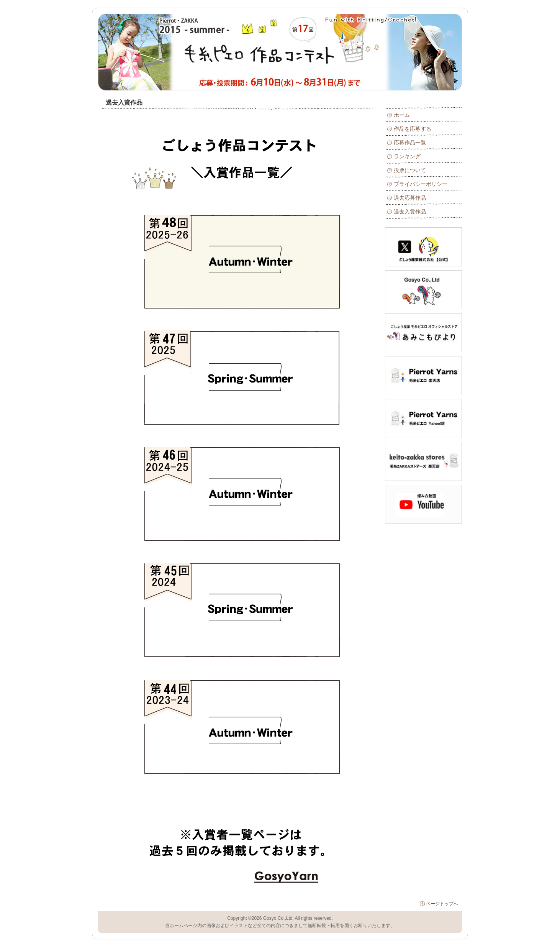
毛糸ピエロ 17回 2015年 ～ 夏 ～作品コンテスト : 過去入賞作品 (184, 52)
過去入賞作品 (410, 212)
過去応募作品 (410, 198)
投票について (410, 170)
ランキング (407, 156)
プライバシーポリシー (421, 184)
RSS (444, 23)
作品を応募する (413, 129)
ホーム (402, 115)
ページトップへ (442, 904)
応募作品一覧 (410, 143)
